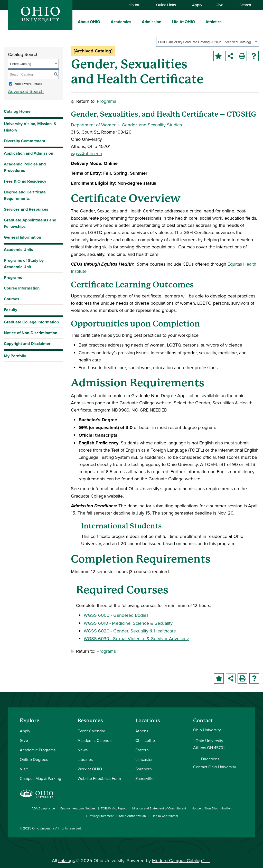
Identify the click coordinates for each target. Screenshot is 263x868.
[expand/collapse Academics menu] (135, 22)
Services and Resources (26, 209)
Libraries (85, 759)
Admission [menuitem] (152, 22)
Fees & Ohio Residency (25, 181)
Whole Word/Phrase (28, 84)
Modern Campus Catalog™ (178, 860)
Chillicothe (145, 740)
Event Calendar (91, 731)
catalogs (67, 860)
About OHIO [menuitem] (89, 22)
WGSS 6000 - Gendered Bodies (116, 615)
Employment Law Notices (78, 808)
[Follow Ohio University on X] (228, 832)
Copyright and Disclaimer (27, 344)
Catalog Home (17, 111)
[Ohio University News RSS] (244, 832)
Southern (144, 769)
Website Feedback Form (99, 778)
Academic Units (18, 250)
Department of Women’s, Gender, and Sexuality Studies (126, 125)
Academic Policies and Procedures (25, 167)
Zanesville (144, 778)
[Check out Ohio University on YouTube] (221, 832)
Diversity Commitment (25, 141)
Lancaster (144, 759)
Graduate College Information (31, 323)
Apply (197, 5)
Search (243, 5)
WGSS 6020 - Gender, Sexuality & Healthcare (130, 631)
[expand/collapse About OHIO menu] (104, 22)
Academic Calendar (95, 740)
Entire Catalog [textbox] (21, 64)
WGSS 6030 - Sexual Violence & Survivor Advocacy (136, 638)
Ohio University (43, 828)
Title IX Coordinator (165, 816)
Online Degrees (34, 759)
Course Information (22, 288)
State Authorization (133, 816)
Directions (210, 759)
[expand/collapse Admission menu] (165, 22)
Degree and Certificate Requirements (25, 195)
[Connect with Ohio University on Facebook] (198, 832)
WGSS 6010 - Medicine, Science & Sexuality (128, 623)
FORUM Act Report (114, 808)
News (83, 750)
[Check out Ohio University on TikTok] (236, 832)
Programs (13, 278)
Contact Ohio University (215, 767)
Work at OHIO (90, 769)
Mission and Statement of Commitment (159, 808)
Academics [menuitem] (121, 22)
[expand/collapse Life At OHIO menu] (199, 22)
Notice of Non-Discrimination (31, 333)
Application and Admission (29, 153)
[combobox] (208, 42)
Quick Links (168, 5)
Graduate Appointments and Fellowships (30, 223)
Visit (24, 769)
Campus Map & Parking (40, 778)
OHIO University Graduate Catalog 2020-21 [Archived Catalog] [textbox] (205, 42)
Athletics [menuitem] (214, 22)
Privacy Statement (101, 816)
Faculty (11, 310)
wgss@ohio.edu (86, 153)
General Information (22, 237)
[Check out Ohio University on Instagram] (205, 832)
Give (219, 5)
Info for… (137, 5)
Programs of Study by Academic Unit (24, 264)
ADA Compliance (43, 808)
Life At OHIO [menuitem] (183, 22)
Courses (12, 299)
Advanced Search (26, 91)
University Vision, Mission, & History (30, 127)
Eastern (142, 750)
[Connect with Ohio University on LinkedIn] (213, 832)
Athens (142, 731)
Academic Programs (38, 750)
